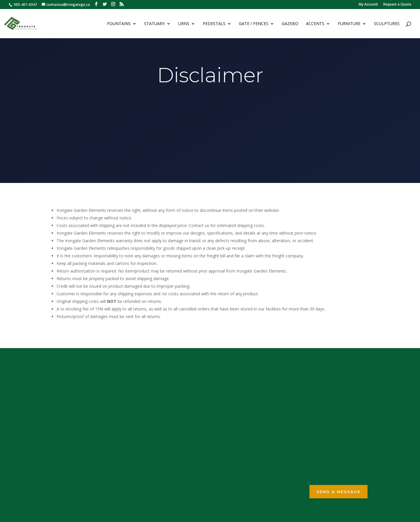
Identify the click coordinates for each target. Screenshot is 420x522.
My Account (368, 5)
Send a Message (338, 492)
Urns (184, 24)
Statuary (154, 24)
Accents (315, 24)
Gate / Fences (254, 24)
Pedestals (214, 24)
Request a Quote (397, 5)
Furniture (349, 24)
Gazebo (290, 24)
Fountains (119, 24)
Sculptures (387, 24)
